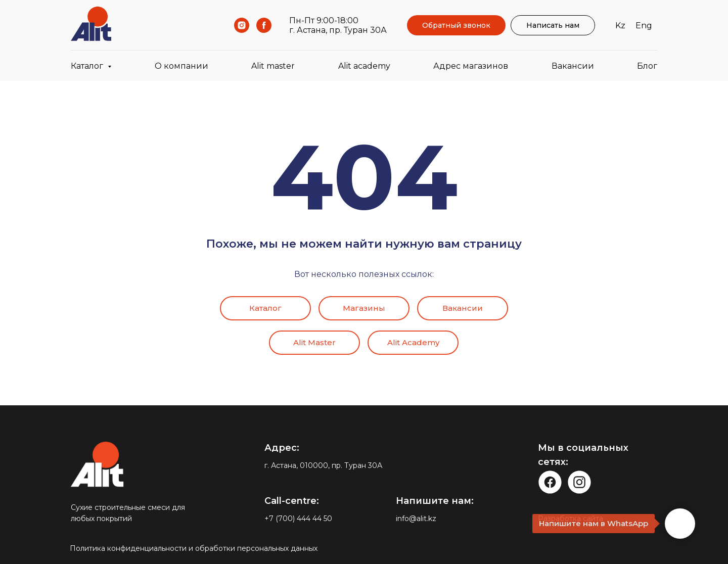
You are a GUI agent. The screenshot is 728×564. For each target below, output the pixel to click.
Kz (620, 26)
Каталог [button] (88, 66)
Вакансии (573, 66)
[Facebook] (264, 25)
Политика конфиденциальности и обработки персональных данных (194, 548)
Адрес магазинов (471, 66)
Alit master (273, 66)
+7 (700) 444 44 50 (298, 519)
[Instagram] (242, 25)
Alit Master (314, 342)
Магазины (364, 308)
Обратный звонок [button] (456, 25)
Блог (647, 66)
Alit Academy (413, 342)
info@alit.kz (416, 519)
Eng (644, 26)
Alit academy (364, 66)
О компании (181, 66)
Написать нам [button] (553, 25)
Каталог (265, 308)
